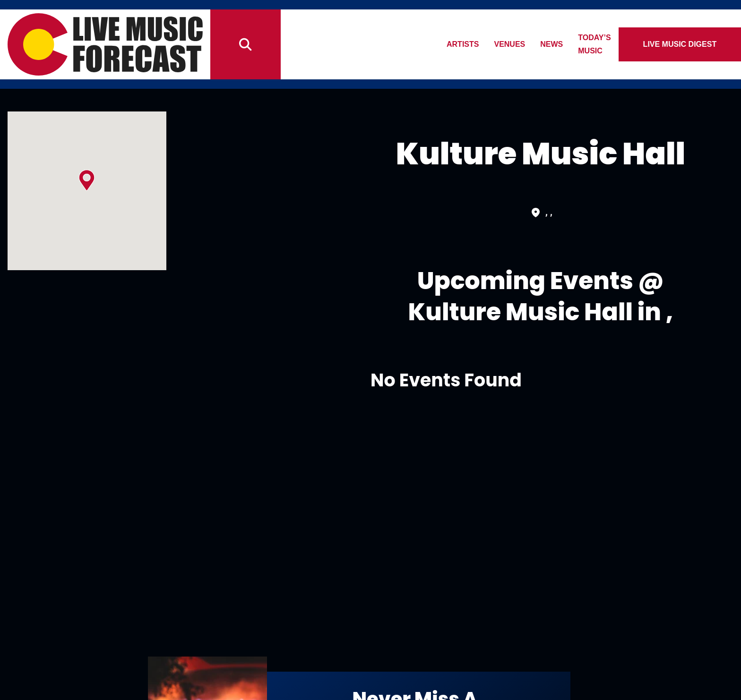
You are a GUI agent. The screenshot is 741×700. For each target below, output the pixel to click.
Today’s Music (613, 44)
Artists (468, 44)
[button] (87, 180)
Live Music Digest (683, 44)
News (557, 44)
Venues (515, 44)
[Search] (245, 44)
